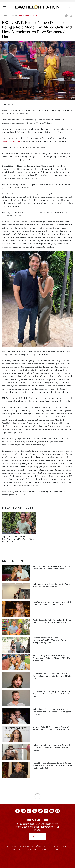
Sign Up (38, 837)
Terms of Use (36, 846)
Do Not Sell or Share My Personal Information (45, 849)
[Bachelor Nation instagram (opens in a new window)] (23, 811)
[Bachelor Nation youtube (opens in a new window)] (52, 811)
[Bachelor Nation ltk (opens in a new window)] (57, 811)
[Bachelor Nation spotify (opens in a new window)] (29, 811)
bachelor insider (28, 15)
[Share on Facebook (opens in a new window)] (66, 16)
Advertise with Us (61, 846)
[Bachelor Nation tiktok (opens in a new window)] (40, 811)
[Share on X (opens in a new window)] (71, 16)
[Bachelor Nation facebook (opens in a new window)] (18, 811)
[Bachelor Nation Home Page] (37, 7)
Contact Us (12, 846)
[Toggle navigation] (4, 7)
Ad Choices (48, 846)
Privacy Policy (23, 846)
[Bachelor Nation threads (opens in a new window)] (35, 811)
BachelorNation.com (11, 141)
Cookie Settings (18, 849)
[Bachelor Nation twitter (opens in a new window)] (46, 811)
